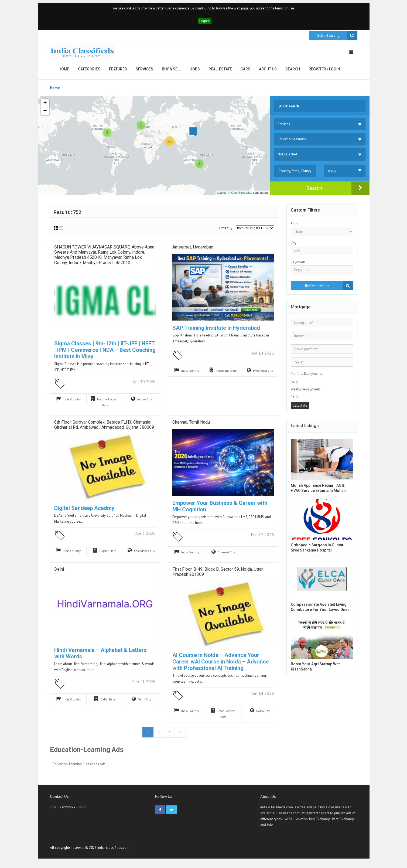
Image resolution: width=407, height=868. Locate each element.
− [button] (45, 114)
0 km (332, 174)
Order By (226, 231)
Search (293, 72)
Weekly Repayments (306, 392)
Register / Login (324, 72)
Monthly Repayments (307, 376)
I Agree (205, 24)
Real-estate (220, 72)
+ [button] (45, 106)
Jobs (195, 72)
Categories (89, 72)
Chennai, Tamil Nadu (191, 425)
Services (144, 72)
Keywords (298, 265)
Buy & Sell (172, 72)
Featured (118, 72)
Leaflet (221, 195)
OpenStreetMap (242, 195)
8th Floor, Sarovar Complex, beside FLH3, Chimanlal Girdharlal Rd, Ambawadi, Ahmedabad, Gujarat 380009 (104, 428)
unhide (81, 811)
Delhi (59, 572)
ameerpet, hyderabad (193, 251)
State (295, 227)
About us (268, 72)
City (294, 246)
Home (64, 72)
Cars (245, 72)
